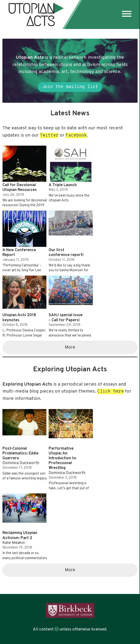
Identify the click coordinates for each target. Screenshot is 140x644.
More (70, 348)
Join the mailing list (70, 87)
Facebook (76, 135)
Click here (111, 392)
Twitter (49, 135)
